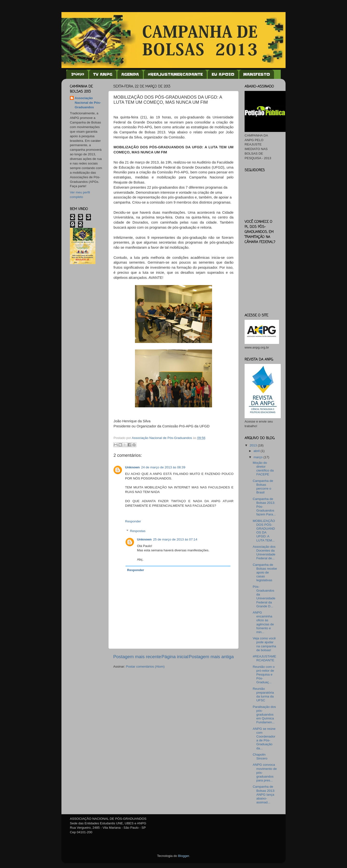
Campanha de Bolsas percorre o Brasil (263, 487)
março (258, 457)
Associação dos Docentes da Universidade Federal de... (264, 553)
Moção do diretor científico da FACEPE (263, 469)
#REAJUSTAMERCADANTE (175, 74)
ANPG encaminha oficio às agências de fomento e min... (263, 622)
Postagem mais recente (137, 657)
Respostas (138, 531)
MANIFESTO (257, 74)
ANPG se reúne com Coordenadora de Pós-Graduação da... (264, 738)
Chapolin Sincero (260, 756)
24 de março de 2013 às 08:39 (163, 467)
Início (78, 74)
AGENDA (130, 74)
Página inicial (175, 657)
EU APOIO (223, 74)
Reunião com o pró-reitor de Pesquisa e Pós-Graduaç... (264, 675)
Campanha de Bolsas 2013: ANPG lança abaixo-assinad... (264, 794)
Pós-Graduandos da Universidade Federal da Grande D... (264, 596)
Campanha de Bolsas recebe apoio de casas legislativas (265, 573)
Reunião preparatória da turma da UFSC (263, 695)
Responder (133, 521)
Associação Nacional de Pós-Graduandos (88, 103)
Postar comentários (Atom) (145, 666)
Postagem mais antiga (211, 657)
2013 (254, 445)
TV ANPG (103, 74)
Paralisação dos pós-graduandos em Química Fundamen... (264, 715)
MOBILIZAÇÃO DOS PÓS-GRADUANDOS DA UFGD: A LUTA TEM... (264, 531)
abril (257, 451)
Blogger (184, 856)
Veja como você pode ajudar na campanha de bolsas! (264, 644)
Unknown (132, 467)
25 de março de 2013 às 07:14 (175, 539)
